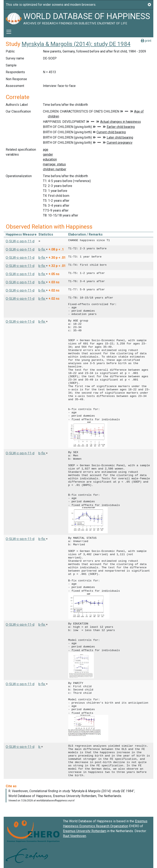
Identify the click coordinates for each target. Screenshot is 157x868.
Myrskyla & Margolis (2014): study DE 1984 (76, 44)
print (146, 41)
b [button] (40, 745)
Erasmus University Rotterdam (85, 829)
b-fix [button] (42, 249)
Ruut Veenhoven (75, 834)
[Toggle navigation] (9, 32)
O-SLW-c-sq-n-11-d (20, 241)
